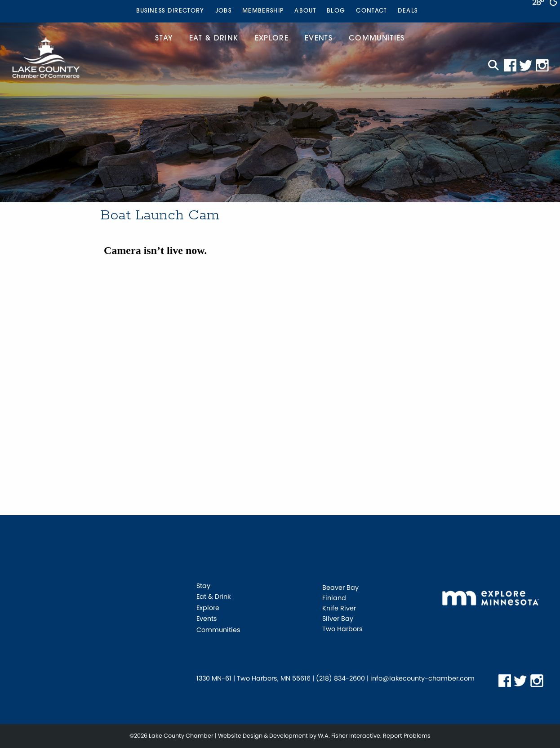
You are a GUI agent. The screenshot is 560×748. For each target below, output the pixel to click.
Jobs (223, 11)
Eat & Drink (214, 39)
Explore (272, 39)
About (305, 11)
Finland (334, 598)
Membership (263, 11)
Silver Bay (338, 619)
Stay (164, 39)
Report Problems (407, 736)
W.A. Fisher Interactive (349, 736)
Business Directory (170, 11)
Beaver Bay (340, 588)
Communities (377, 39)
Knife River (339, 608)
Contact (371, 11)
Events (319, 39)
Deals (408, 11)
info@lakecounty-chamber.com (422, 678)
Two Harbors (342, 629)
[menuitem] (170, 11)
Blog (336, 11)
